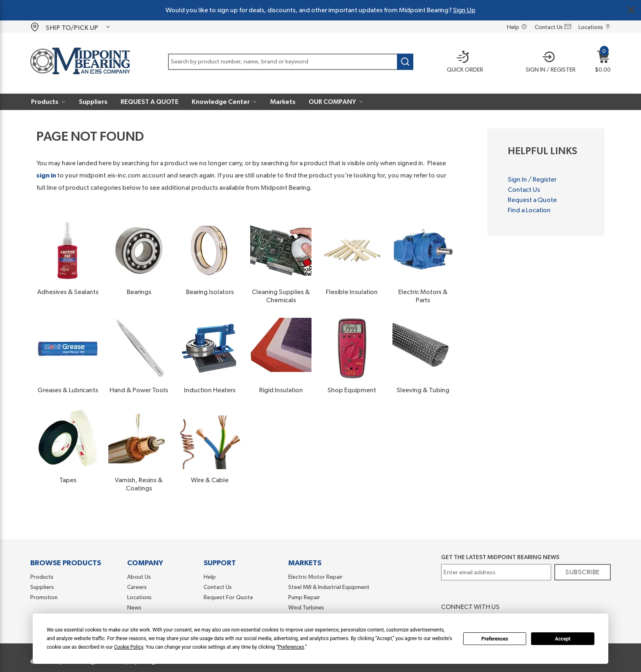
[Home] (80, 62)
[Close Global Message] (631, 10)
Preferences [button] (291, 647)
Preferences (495, 639)
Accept (563, 639)
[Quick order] (459, 63)
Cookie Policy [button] (129, 647)
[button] (547, 63)
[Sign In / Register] (547, 63)
